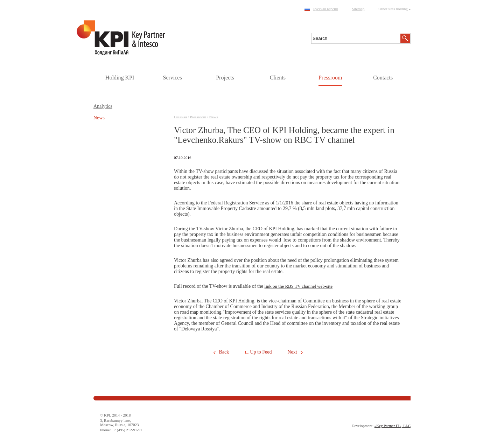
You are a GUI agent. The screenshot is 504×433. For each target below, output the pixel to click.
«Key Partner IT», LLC (393, 426)
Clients (278, 78)
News (214, 117)
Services (172, 78)
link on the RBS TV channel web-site (299, 286)
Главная (180, 117)
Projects (225, 78)
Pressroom (330, 78)
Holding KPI (120, 78)
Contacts (383, 78)
